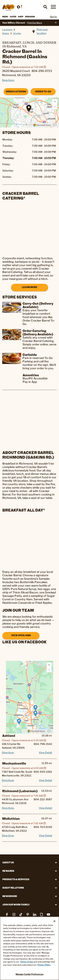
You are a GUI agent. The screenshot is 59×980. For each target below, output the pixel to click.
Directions (8, 80)
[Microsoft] (42, 125)
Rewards (30, 17)
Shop (21, 17)
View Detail (45, 753)
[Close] (54, 921)
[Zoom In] (55, 102)
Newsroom (10, 896)
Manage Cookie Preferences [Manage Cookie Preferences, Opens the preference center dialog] (29, 974)
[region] (30, 697)
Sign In (53, 17)
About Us (8, 862)
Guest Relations (13, 888)
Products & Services (16, 879)
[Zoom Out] (55, 107)
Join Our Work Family (16, 905)
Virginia (17, 33)
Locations (7, 30)
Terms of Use (27, 962)
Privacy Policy (44, 965)
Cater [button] (13, 17)
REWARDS (8, 871)
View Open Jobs (21, 635)
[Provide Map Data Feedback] (55, 125)
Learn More (30, 287)
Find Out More (35, 23)
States (6, 33)
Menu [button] (5, 17)
